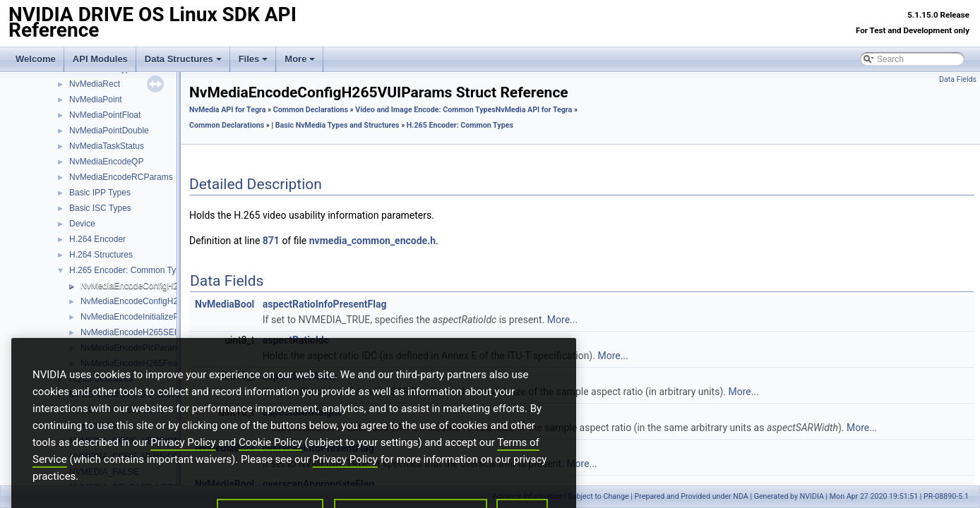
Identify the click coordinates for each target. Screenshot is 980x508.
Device (82, 224)
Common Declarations (311, 110)
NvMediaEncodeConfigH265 (134, 301)
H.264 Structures (101, 255)
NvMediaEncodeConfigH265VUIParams (156, 286)
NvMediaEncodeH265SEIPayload (144, 332)
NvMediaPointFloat (105, 115)
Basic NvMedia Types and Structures (337, 125)
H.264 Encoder (97, 239)
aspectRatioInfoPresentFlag (325, 304)
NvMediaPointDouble (109, 131)
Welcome (36, 59)
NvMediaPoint (96, 99)
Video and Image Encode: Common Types (425, 110)
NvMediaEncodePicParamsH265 (142, 348)
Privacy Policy (183, 463)
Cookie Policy (270, 463)
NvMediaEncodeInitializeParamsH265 (151, 317)
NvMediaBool (225, 304)
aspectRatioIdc (296, 340)
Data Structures (183, 59)
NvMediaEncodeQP (106, 162)
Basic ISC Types (100, 208)
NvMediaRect (95, 84)
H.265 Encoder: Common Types (130, 270)
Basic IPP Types (100, 193)
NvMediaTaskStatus (107, 146)
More (300, 59)
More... (562, 320)
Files (253, 59)
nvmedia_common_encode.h (372, 241)
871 (271, 241)
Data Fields (958, 79)
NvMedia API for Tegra (227, 110)
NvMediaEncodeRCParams (121, 177)
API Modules (100, 59)
